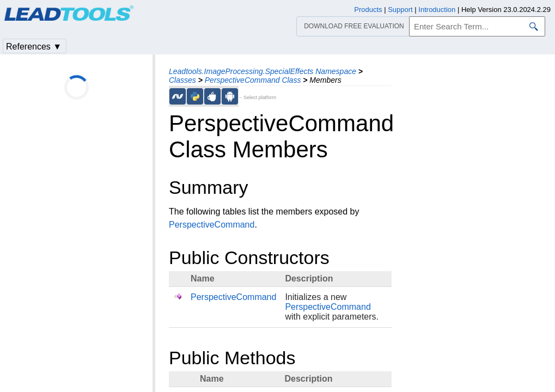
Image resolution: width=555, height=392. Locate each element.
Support (400, 10)
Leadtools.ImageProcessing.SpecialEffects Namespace (263, 71)
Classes (182, 80)
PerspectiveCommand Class (253, 80)
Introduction (437, 10)
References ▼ (34, 47)
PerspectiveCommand (212, 225)
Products (368, 10)
